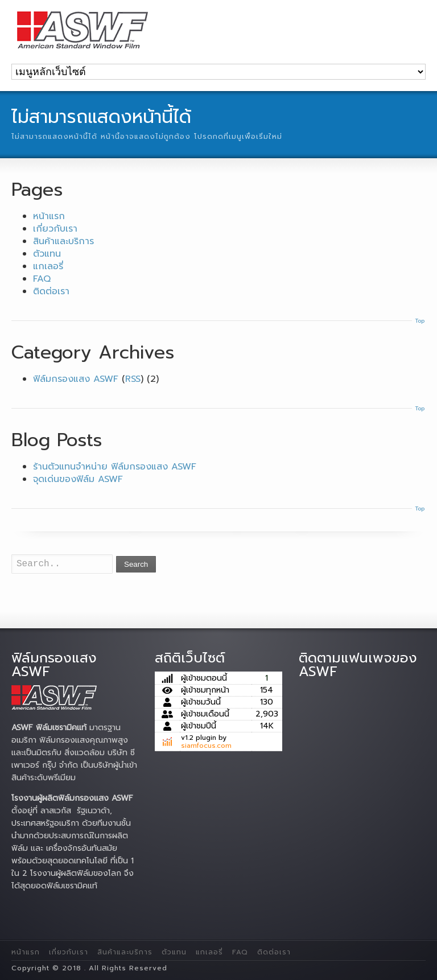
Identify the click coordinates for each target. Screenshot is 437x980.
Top (420, 321)
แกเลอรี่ (48, 266)
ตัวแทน (47, 254)
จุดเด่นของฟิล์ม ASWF (78, 479)
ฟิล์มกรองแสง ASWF (76, 379)
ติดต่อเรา (51, 291)
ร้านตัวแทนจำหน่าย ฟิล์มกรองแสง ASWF (115, 467)
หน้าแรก (49, 216)
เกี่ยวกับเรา (55, 229)
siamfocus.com (206, 746)
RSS (133, 379)
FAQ (42, 279)
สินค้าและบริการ (63, 241)
